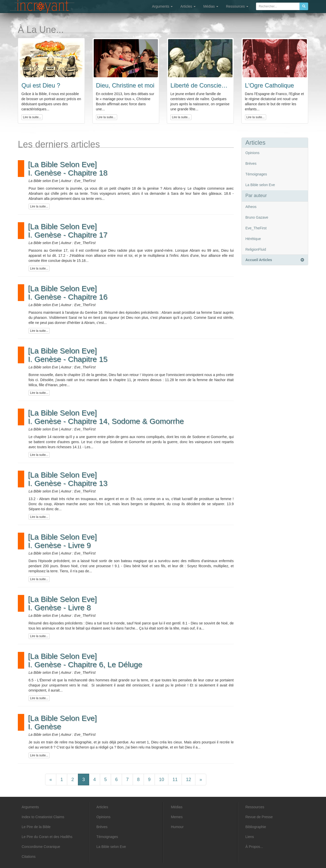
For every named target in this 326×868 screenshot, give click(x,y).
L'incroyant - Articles (42, 7)
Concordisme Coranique (41, 847)
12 (188, 780)
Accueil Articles (275, 260)
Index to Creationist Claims (43, 817)
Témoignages (256, 174)
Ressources (237, 6)
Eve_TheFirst (256, 228)
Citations (29, 857)
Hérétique (253, 239)
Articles (188, 6)
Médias (211, 6)
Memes (177, 817)
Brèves (251, 163)
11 (175, 780)
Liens (250, 837)
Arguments (162, 6)
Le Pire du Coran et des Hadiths (47, 837)
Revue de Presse (259, 817)
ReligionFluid (256, 249)
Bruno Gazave (257, 217)
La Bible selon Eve (260, 185)
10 (161, 780)
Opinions (253, 153)
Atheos (251, 207)
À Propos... (254, 847)
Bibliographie (256, 827)
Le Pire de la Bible (36, 827)
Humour (177, 827)
